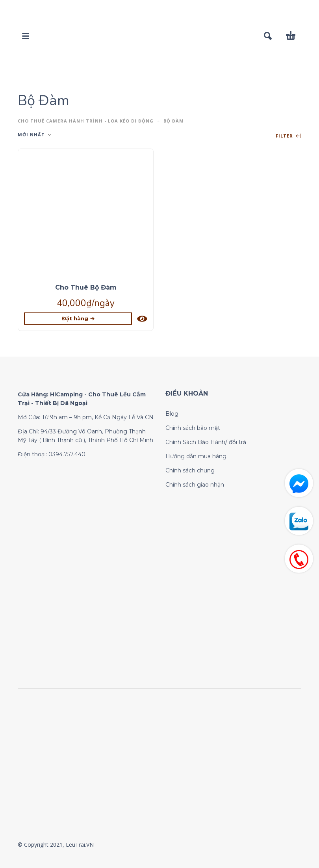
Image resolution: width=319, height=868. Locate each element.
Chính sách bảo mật (193, 428)
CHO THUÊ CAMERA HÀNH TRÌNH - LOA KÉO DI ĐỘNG (86, 121)
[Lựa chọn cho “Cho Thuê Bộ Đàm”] (78, 319)
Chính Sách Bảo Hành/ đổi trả (206, 442)
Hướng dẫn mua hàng (196, 456)
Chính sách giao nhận (195, 485)
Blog (172, 414)
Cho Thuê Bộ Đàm (86, 287)
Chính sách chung (190, 470)
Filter (288, 136)
